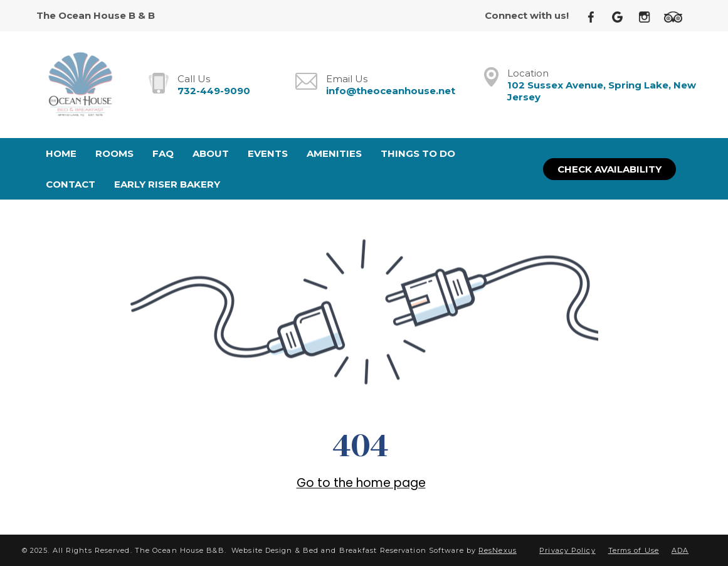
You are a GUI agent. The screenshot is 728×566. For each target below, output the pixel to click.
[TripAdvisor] (678, 16)
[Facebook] (596, 16)
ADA (680, 550)
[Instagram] (649, 16)
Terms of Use (634, 550)
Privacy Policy (567, 550)
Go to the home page (361, 483)
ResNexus (498, 550)
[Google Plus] (623, 16)
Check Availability (609, 169)
